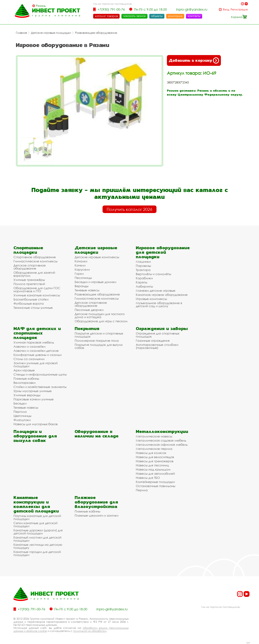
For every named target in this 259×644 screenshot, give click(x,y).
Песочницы (83, 278)
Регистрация (239, 9)
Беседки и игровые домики (95, 282)
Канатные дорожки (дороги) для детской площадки (38, 532)
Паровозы (143, 266)
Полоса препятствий (29, 284)
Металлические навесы (154, 436)
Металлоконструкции (162, 431)
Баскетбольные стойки (31, 299)
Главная (21, 33)
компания (175, 16)
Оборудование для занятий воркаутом (34, 274)
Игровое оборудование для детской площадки (163, 252)
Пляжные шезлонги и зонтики (96, 515)
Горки (79, 274)
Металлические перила (154, 449)
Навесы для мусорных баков (36, 424)
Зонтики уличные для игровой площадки (36, 365)
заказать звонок (134, 16)
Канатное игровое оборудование (162, 295)
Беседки (20, 403)
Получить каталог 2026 (129, 209)
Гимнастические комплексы (35, 261)
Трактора (143, 270)
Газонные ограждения (153, 341)
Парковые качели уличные (34, 399)
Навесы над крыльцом (153, 469)
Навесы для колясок (151, 453)
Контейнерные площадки (155, 482)
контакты (194, 16)
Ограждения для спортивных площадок (158, 335)
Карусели (82, 269)
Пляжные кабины (26, 379)
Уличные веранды (27, 395)
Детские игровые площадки (51, 33)
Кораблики (144, 278)
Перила (142, 490)
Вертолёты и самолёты (153, 274)
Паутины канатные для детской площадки (37, 517)
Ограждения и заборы (162, 328)
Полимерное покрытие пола (97, 341)
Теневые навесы (87, 290)
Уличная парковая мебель (34, 342)
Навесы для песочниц (152, 465)
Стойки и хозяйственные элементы (40, 387)
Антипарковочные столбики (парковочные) (157, 346)
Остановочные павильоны (155, 486)
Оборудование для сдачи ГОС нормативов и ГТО (37, 290)
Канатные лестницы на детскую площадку (38, 546)
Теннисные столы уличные (33, 308)
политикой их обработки (90, 631)
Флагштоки (22, 420)
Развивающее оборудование (96, 33)
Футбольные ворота (29, 303)
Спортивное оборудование (35, 257)
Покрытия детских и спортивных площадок (99, 335)
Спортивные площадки (28, 250)
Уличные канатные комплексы (37, 295)
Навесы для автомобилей (155, 474)
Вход (226, 9)
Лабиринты (144, 286)
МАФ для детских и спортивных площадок (37, 333)
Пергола (20, 412)
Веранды (81, 286)
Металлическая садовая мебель (161, 440)
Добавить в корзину (194, 60)
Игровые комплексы (151, 299)
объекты (157, 16)
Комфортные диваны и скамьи (38, 355)
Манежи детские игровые (156, 291)
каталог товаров (106, 16)
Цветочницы (22, 416)
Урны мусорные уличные (33, 391)
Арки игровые (24, 370)
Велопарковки (24, 383)
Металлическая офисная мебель (162, 445)
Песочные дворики (89, 310)
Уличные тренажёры (29, 280)
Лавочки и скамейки (29, 346)
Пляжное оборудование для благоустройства (96, 502)
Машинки (143, 262)
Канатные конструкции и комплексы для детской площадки (36, 504)
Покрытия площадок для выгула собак (99, 346)
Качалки (81, 261)
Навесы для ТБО (148, 478)
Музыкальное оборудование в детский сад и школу (159, 304)
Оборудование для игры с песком (101, 321)
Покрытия (87, 328)
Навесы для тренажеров (155, 461)
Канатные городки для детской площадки (37, 553)
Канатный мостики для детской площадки (37, 539)
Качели (80, 265)
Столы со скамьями (29, 359)
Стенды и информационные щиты (40, 374)
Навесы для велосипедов (155, 457)
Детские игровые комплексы (97, 257)
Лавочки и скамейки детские (36, 351)
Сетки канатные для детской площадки (35, 525)
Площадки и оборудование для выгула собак (35, 436)
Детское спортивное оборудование (30, 267)
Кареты (141, 282)
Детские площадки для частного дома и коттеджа (100, 315)
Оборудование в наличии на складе (97, 434)
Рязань (41, 6)
